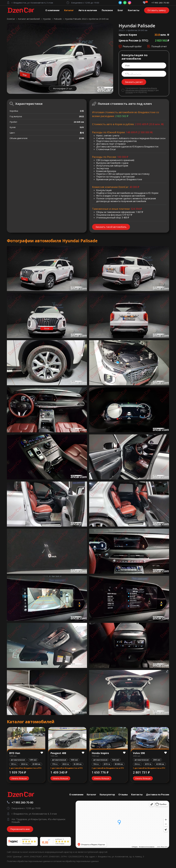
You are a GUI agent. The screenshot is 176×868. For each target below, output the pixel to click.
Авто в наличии (88, 10)
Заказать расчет (134, 82)
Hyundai (47, 19)
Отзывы (123, 795)
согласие (129, 92)
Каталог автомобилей (29, 19)
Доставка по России (158, 795)
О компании (52, 10)
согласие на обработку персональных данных (76, 861)
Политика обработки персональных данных (29, 861)
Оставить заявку (157, 10)
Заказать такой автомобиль (111, 227)
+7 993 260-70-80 (160, 3)
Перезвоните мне (20, 829)
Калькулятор (107, 795)
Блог (120, 10)
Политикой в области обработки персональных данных (141, 89)
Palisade (58, 19)
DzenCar (11, 19)
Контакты (134, 10)
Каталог (69, 10)
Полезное (107, 10)
